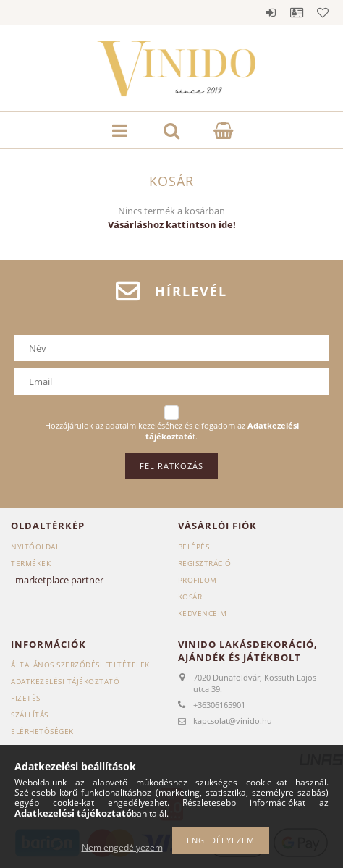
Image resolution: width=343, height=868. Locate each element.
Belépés (271, 12)
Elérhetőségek (42, 731)
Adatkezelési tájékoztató (65, 681)
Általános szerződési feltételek (80, 665)
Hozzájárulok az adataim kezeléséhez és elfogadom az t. (172, 431)
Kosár (190, 597)
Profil (297, 12)
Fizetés (26, 698)
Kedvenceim (203, 613)
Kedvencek (323, 12)
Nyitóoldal (35, 547)
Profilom (198, 580)
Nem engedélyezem (122, 847)
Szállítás (30, 715)
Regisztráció (205, 563)
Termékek (31, 563)
